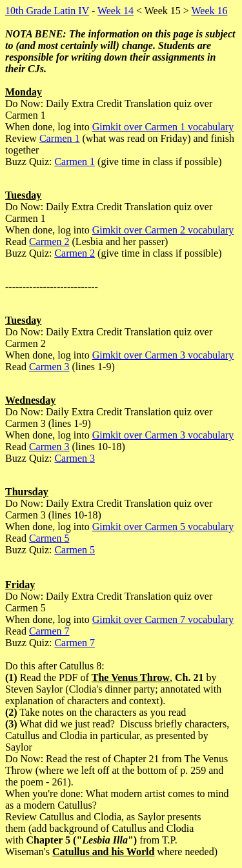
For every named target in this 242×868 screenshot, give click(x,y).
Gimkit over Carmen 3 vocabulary (163, 355)
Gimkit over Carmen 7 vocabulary (163, 619)
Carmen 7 (49, 631)
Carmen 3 (49, 367)
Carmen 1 (60, 138)
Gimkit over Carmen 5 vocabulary (163, 527)
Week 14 (116, 11)
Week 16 (209, 11)
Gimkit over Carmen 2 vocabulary (163, 230)
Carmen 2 (49, 242)
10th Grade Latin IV (47, 11)
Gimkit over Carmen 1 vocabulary (163, 127)
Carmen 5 (49, 538)
